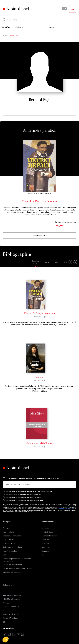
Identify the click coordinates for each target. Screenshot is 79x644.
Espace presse (9, 543)
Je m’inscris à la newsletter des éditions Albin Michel (29, 491)
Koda (5, 591)
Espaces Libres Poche (12, 607)
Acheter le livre (39, 235)
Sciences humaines (49, 536)
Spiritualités (46, 540)
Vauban (39, 377)
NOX (5, 610)
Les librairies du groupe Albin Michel (17, 568)
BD (43, 555)
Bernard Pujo (40, 317)
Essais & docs (47, 532)
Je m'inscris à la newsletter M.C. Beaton (23, 494)
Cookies (6, 555)
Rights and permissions (12, 547)
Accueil (5, 35)
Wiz (4, 622)
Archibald (7, 603)
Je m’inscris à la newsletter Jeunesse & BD (24, 500)
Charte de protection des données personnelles (17, 560)
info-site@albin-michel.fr (66, 509)
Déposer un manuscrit (12, 536)
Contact (6, 528)
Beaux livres (46, 551)
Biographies (45, 193)
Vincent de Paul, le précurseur (40, 201)
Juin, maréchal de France (39, 443)
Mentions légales (10, 551)
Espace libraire (9, 540)
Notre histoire (8, 532)
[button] (6, 640)
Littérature (46, 528)
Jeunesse (45, 547)
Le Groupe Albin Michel (12, 564)
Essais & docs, (34, 193)
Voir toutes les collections (13, 614)
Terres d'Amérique (10, 618)
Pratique (45, 543)
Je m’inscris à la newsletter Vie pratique (23, 497)
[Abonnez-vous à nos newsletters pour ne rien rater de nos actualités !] (63, 9)
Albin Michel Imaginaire (12, 572)
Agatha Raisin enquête (12, 595)
